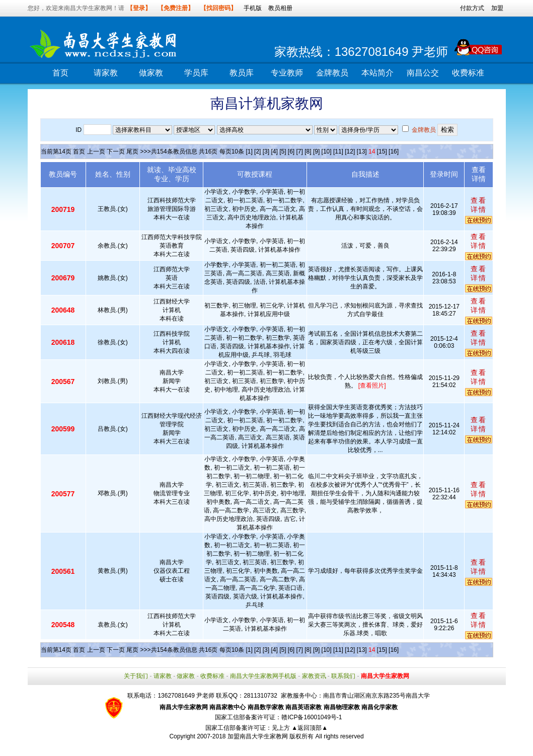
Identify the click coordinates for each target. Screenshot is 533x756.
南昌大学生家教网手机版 (263, 676)
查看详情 (479, 205)
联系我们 (343, 676)
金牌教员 (332, 73)
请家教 (106, 73)
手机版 (253, 8)
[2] (257, 152)
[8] (308, 152)
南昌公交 (423, 73)
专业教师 (287, 73)
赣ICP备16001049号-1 (312, 717)
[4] (274, 152)
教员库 (242, 73)
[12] (350, 152)
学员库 (196, 73)
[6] (291, 152)
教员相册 (280, 8)
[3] (266, 152)
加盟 (497, 8)
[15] (382, 152)
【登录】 (139, 8)
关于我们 (136, 676)
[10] (327, 152)
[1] (249, 152)
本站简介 (377, 73)
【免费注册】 (176, 8)
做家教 (151, 73)
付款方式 (472, 8)
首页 (60, 73)
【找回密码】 (218, 8)
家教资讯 (314, 676)
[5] (283, 152)
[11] (338, 152)
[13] (362, 152)
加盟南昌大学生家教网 (258, 736)
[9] (316, 152)
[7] (300, 152)
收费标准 (468, 73)
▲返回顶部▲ (310, 728)
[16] (394, 152)
